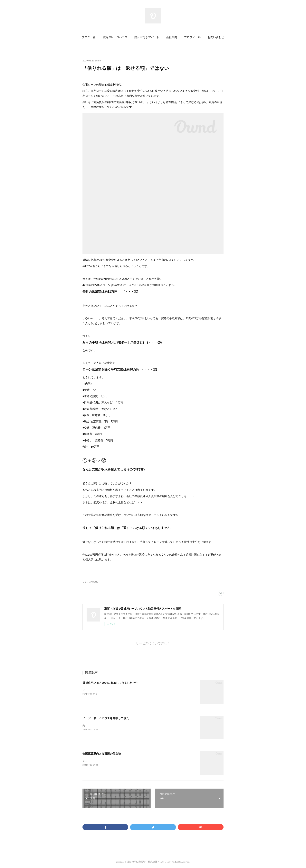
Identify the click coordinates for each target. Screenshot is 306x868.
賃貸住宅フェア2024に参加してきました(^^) (110, 683)
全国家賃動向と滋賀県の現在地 (102, 754)
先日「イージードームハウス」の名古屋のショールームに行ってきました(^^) (123, 726)
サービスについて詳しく (153, 643)
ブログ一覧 (89, 37)
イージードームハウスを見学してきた (106, 718)
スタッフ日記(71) (90, 582)
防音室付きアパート (147, 37)
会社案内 (172, 37)
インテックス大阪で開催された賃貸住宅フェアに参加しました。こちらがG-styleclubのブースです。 (135, 690)
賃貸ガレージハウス (115, 37)
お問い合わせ (216, 37)
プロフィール (192, 37)
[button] (89, 37)
